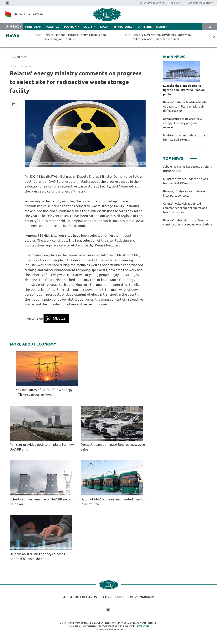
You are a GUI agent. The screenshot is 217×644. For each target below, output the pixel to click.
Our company (142, 597)
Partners (144, 27)
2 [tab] (201, 157)
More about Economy (33, 344)
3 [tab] (209, 157)
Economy (71, 27)
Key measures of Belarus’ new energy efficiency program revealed (183, 123)
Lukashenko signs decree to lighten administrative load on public (184, 90)
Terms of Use (142, 626)
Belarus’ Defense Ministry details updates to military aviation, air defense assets (185, 106)
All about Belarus (80, 597)
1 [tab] (193, 157)
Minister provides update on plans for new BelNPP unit (186, 137)
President (33, 27)
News (13, 35)
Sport (105, 27)
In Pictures (123, 27)
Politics (53, 27)
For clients (113, 597)
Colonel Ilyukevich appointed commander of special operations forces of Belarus (185, 208)
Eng (15, 27)
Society (90, 27)
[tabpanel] (188, 198)
